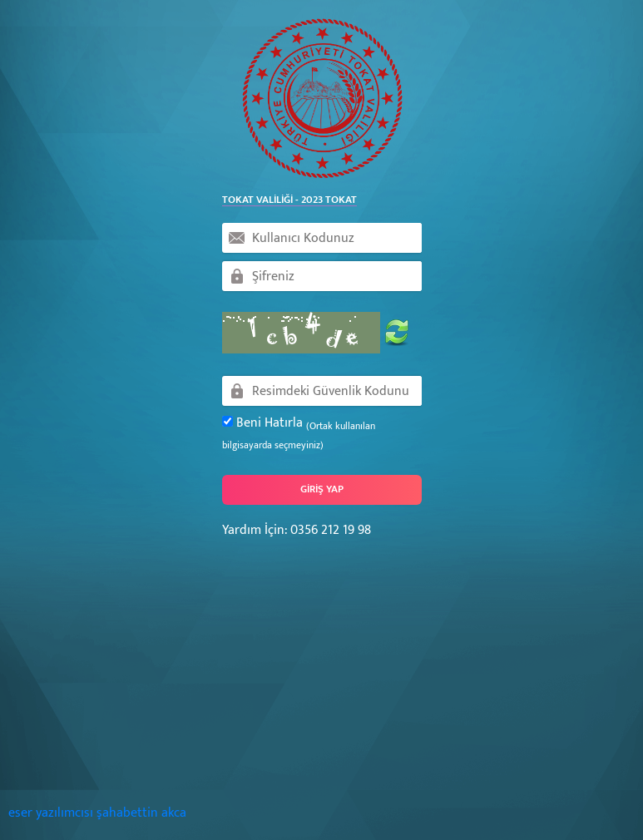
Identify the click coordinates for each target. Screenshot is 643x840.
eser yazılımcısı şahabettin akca (97, 813)
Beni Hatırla (299, 433)
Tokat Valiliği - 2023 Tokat (289, 200)
